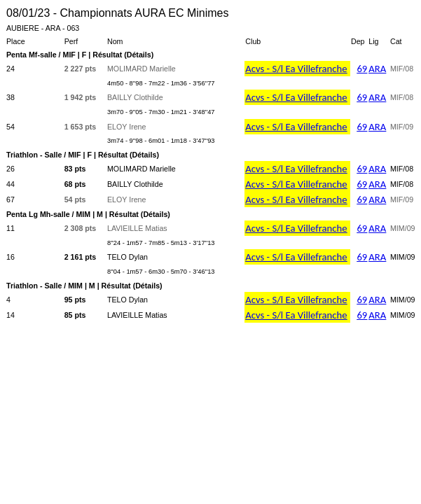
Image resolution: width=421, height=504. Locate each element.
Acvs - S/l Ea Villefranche (296, 69)
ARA (377, 69)
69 (362, 69)
